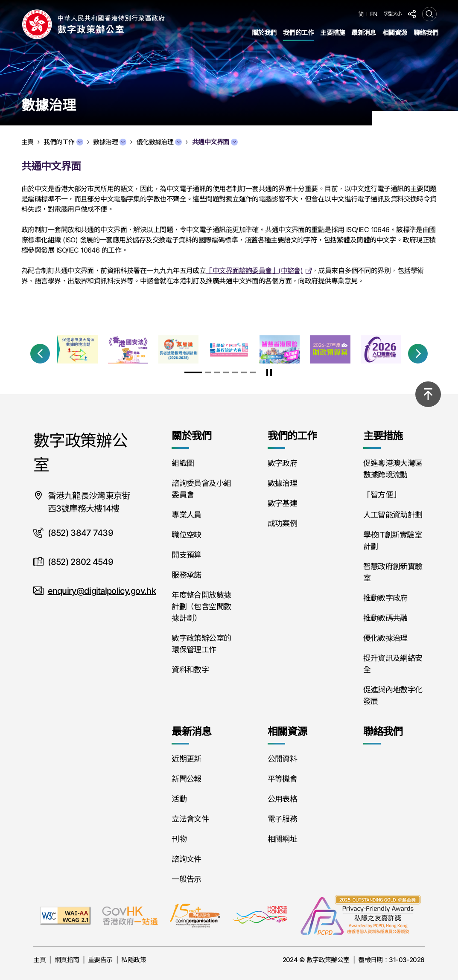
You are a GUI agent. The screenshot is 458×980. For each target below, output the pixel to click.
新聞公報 (186, 779)
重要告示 (100, 960)
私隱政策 (134, 960)
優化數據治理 (159, 142)
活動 (179, 799)
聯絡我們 (426, 33)
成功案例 (282, 523)
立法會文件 (190, 819)
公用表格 (282, 799)
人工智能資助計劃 (393, 515)
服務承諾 (186, 575)
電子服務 (282, 819)
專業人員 (186, 515)
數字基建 (282, 503)
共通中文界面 (215, 142)
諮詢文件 (186, 859)
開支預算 (186, 555)
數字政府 (282, 463)
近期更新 (186, 759)
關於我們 (264, 33)
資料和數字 (190, 670)
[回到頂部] (428, 394)
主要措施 (333, 33)
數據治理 (110, 142)
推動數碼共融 (385, 618)
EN (374, 14)
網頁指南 (67, 960)
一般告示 (186, 879)
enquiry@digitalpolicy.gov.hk (102, 591)
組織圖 (183, 463)
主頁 (39, 960)
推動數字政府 (385, 598)
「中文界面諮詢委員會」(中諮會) (254, 270)
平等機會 (282, 779)
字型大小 (393, 14)
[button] (40, 354)
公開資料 (282, 759)
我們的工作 (298, 33)
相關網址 (282, 839)
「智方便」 (382, 495)
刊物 (179, 839)
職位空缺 (186, 535)
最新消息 (364, 33)
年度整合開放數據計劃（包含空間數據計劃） (201, 606)
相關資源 (395, 33)
